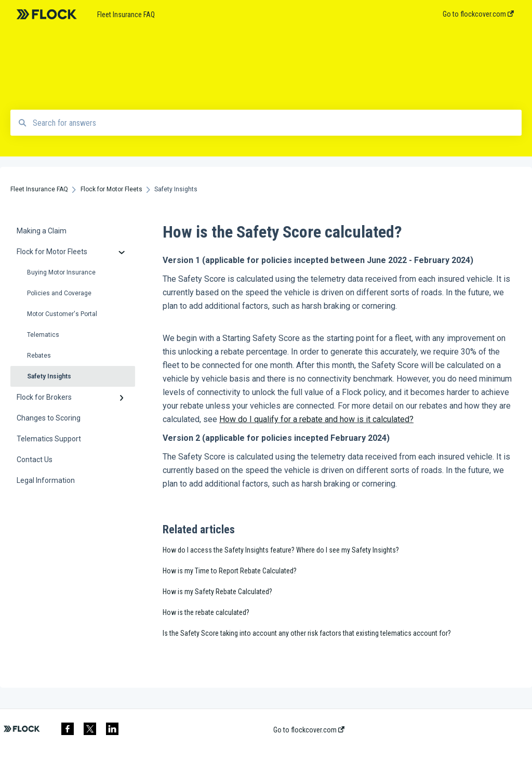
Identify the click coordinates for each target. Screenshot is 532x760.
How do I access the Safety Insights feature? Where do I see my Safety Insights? (281, 550)
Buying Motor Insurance (61, 272)
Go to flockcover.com (309, 730)
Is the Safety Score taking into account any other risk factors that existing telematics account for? (307, 633)
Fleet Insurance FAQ (126, 15)
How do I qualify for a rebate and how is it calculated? (316, 419)
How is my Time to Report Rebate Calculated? (230, 571)
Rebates (39, 356)
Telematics (43, 335)
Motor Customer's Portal (62, 314)
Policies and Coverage (59, 293)
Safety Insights (49, 376)
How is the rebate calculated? (206, 612)
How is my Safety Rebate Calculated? (217, 592)
